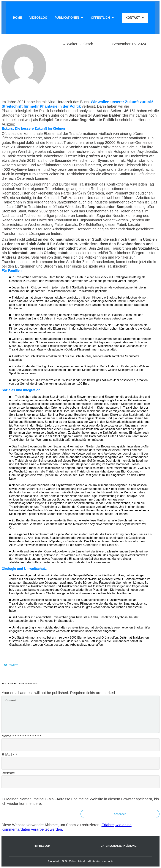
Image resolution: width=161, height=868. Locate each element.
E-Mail (9, 755)
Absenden (120, 814)
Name (21, 736)
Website (8, 773)
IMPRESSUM (42, 846)
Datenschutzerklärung (119, 846)
